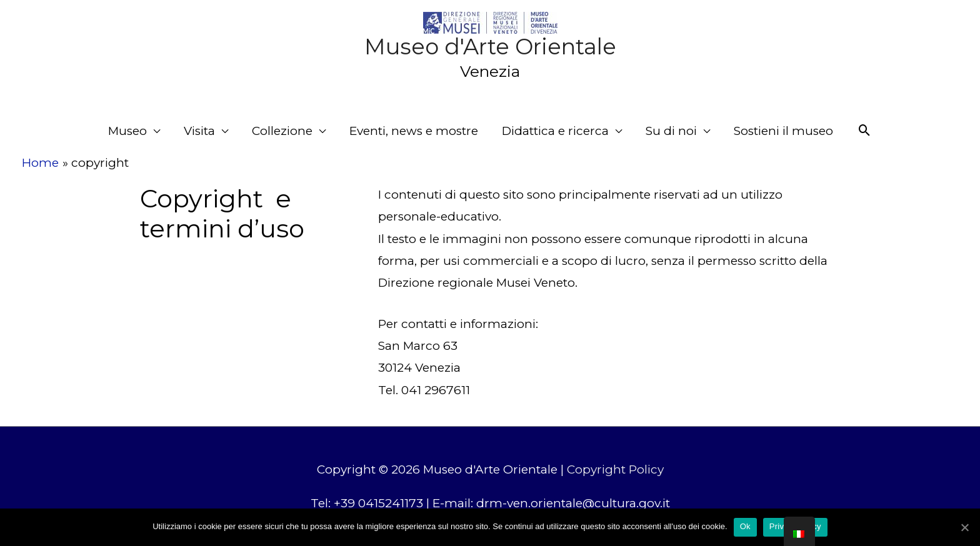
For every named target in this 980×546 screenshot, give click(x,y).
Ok (745, 526)
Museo (127, 131)
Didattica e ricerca (555, 131)
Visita (199, 131)
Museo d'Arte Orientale (490, 47)
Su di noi (671, 131)
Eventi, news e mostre (414, 131)
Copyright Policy (615, 469)
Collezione (282, 131)
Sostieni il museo (783, 131)
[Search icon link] (865, 131)
